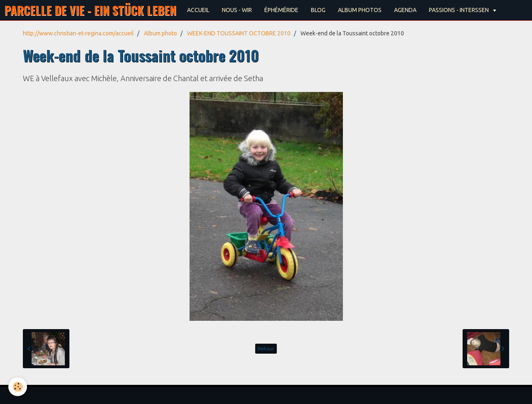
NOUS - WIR (237, 10)
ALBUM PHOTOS (360, 10)
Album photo (160, 33)
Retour (266, 348)
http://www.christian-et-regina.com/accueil (78, 33)
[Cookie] (18, 387)
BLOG (318, 10)
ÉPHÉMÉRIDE (281, 10)
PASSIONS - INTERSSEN (459, 10)
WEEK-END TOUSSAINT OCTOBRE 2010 (239, 33)
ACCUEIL (198, 10)
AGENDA (405, 10)
